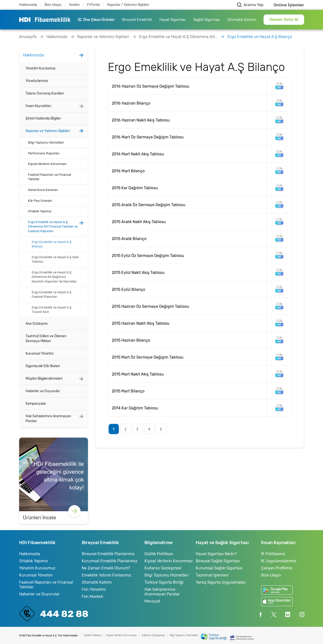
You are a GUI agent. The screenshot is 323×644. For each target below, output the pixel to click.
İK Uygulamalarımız (279, 561)
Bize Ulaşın (53, 5)
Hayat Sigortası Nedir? (216, 554)
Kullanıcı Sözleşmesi (163, 568)
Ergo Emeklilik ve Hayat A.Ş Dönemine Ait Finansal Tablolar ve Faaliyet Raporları (178, 37)
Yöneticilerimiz (37, 81)
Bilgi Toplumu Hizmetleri (46, 142)
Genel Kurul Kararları (43, 190)
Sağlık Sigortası (207, 20)
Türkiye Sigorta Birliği (164, 582)
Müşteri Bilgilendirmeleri (44, 379)
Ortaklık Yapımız (40, 211)
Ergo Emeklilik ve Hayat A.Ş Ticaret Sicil (52, 310)
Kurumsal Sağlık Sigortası (219, 568)
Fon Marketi (92, 597)
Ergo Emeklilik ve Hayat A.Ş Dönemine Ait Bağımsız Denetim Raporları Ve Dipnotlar (54, 277)
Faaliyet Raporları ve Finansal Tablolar (49, 177)
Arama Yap (253, 5)
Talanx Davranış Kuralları (45, 93)
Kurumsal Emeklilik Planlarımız (110, 561)
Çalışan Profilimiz (277, 568)
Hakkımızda (28, 5)
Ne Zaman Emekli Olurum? (106, 568)
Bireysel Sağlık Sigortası (218, 561)
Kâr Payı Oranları (40, 201)
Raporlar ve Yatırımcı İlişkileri (103, 37)
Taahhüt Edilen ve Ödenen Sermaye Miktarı (46, 339)
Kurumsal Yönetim (40, 354)
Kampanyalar (36, 404)
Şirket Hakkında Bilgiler (43, 118)
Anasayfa (28, 37)
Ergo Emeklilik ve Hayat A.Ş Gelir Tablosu (55, 259)
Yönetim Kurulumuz (41, 68)
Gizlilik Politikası (159, 554)
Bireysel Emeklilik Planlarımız (108, 554)
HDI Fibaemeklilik (45, 20)
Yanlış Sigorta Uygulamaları (221, 582)
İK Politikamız (273, 554)
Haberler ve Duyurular (43, 391)
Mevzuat (152, 601)
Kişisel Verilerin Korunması (47, 164)
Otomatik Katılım (242, 20)
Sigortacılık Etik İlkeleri (43, 366)
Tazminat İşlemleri (212, 575)
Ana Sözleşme (37, 324)
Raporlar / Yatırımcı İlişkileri (128, 5)
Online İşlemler (289, 5)
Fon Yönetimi (94, 589)
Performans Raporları (44, 153)
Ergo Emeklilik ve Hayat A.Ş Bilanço (260, 37)
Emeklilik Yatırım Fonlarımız (106, 575)
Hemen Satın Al (284, 20)
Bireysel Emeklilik (137, 20)
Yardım (74, 5)
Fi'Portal (93, 5)
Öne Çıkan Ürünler (96, 20)
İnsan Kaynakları (38, 106)
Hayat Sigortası (173, 20)
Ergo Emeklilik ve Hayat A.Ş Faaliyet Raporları (52, 295)
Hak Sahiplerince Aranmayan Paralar (48, 419)
